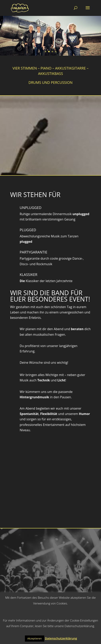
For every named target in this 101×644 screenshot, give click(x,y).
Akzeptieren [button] (34, 638)
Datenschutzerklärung (61, 638)
